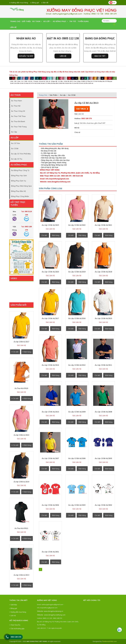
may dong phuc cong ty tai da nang (49, 632)
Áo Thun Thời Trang (19, 127)
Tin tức (73, 21)
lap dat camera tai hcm (69, 632)
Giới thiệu (26, 21)
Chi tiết (15, 352)
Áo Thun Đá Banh (18, 121)
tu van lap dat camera (61, 632)
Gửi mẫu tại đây (26, 56)
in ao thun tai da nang (55, 632)
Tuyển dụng (83, 21)
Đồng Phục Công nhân (20, 196)
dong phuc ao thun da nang (43, 632)
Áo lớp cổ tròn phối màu (21, 154)
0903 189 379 (16, 637)
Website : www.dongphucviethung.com (51, 615)
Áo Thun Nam (17, 101)
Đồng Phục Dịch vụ (19, 181)
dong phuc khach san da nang (46, 632)
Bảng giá (35, 3)
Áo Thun (37, 21)
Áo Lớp (47, 21)
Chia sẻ (77, 132)
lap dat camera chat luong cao (64, 632)
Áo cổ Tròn (16, 143)
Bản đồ (45, 3)
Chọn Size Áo (15, 625)
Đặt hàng (27, 352)
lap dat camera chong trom (67, 632)
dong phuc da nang (38, 632)
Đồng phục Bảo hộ (18, 191)
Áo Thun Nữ (16, 106)
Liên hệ (13, 27)
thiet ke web (39, 635)
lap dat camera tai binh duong (75, 632)
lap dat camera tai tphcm (72, 632)
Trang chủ (15, 21)
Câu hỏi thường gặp (17, 629)
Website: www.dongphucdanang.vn (50, 611)
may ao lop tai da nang (52, 632)
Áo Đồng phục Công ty (20, 170)
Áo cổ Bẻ (15, 149)
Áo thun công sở (18, 111)
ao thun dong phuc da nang (40, 632)
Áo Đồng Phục (60, 21)
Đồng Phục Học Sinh (19, 176)
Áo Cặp (14, 132)
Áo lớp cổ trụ (17, 159)
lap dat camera (57, 632)
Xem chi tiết (100, 56)
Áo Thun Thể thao (18, 116)
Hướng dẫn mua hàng (19, 3)
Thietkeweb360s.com (109, 641)
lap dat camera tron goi (59, 632)
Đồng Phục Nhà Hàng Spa (21, 186)
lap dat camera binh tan (77, 632)
